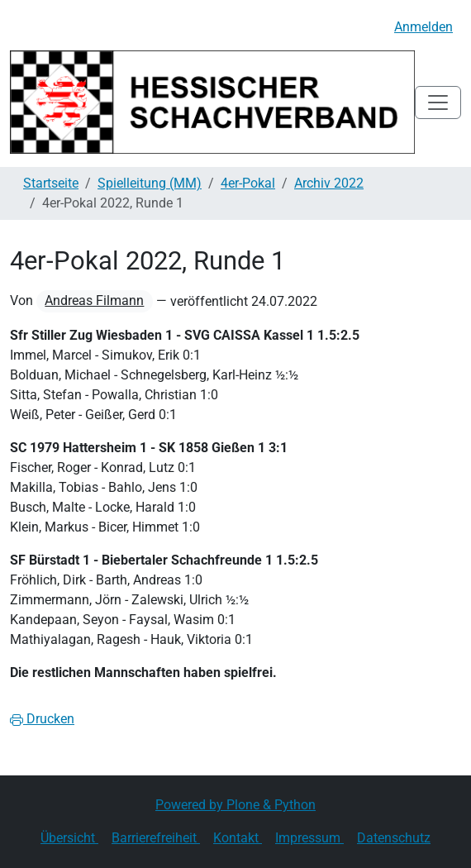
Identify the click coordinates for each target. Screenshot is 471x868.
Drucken (42, 719)
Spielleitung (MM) (150, 183)
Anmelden (423, 27)
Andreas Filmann (94, 300)
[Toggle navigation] (438, 103)
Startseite (51, 183)
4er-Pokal (248, 183)
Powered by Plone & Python (235, 805)
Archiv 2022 (329, 183)
